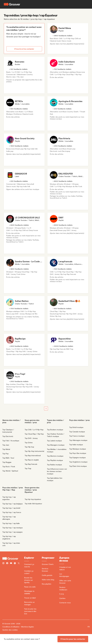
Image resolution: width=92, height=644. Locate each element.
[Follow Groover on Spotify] (15, 563)
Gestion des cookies (10, 630)
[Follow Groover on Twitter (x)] (19, 563)
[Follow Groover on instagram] (3, 563)
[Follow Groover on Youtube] (11, 563)
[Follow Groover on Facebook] (7, 563)
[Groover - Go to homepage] (13, 559)
